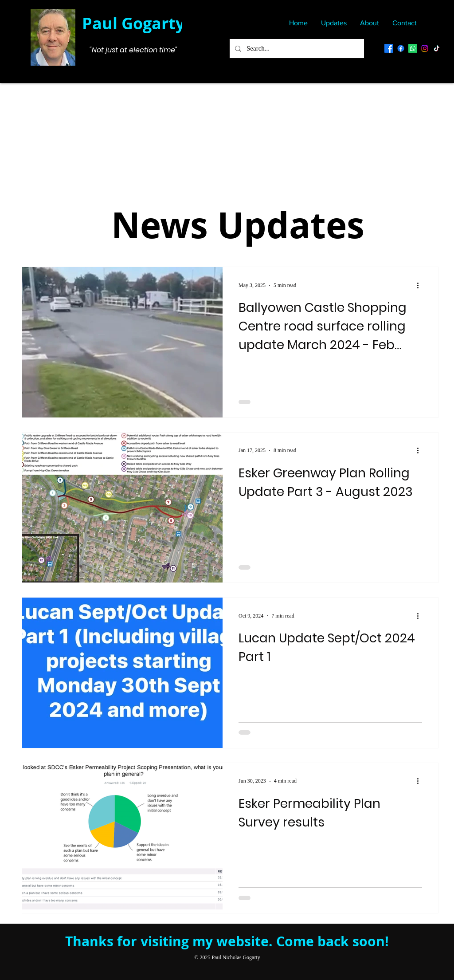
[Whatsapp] (413, 48)
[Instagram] (425, 48)
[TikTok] (437, 48)
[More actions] (421, 285)
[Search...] (296, 49)
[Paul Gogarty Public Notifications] (401, 48)
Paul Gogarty (133, 23)
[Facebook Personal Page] (389, 48)
